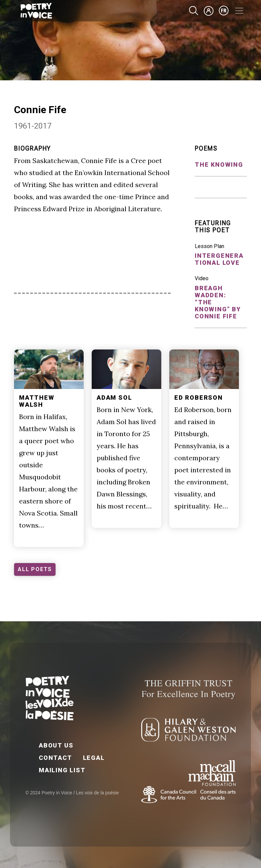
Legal (94, 758)
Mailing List (62, 770)
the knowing (219, 165)
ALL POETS (35, 569)
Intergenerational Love (219, 259)
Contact (56, 758)
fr (224, 11)
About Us (56, 745)
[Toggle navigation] (239, 11)
